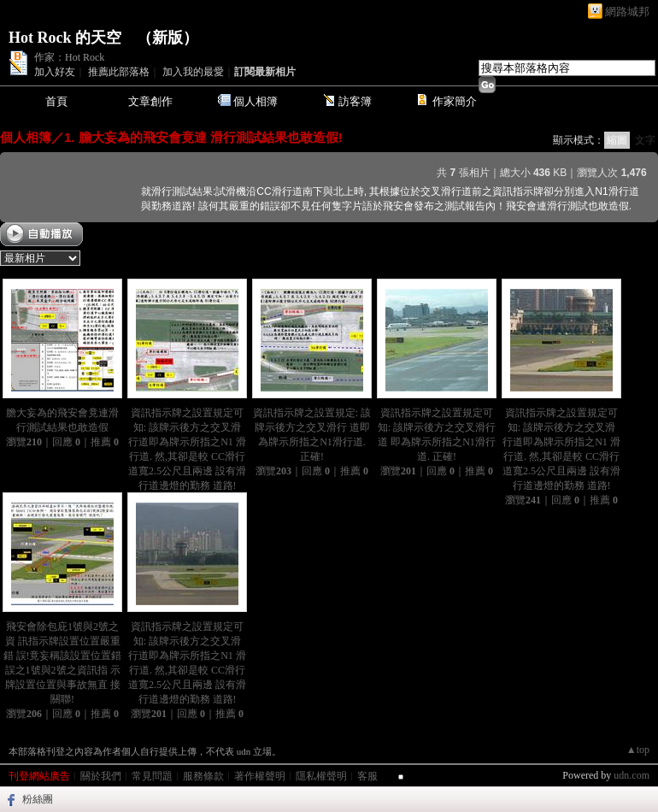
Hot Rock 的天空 (65, 38)
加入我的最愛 (193, 72)
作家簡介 (455, 101)
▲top (638, 750)
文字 (645, 140)
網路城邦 (627, 12)
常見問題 (152, 776)
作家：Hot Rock (69, 57)
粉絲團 (38, 799)
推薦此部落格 (119, 72)
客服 (367, 776)
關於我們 (101, 776)
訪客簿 (355, 101)
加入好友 (55, 72)
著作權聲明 (260, 776)
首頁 (56, 101)
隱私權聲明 (321, 776)
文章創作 (150, 101)
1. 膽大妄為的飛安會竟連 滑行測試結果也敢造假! (203, 137)
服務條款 (203, 776)
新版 (167, 38)
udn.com (632, 775)
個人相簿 (256, 101)
